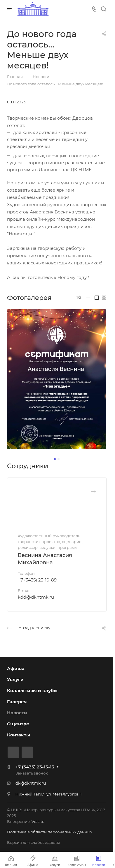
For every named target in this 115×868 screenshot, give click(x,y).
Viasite (38, 821)
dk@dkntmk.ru (31, 783)
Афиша (16, 668)
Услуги (15, 679)
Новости (17, 713)
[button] (55, 459)
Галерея (17, 702)
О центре (18, 724)
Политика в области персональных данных (50, 832)
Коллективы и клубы (32, 691)
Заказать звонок (32, 773)
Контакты (19, 735)
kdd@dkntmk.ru (36, 597)
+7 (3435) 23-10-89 (37, 580)
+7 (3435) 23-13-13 (35, 767)
